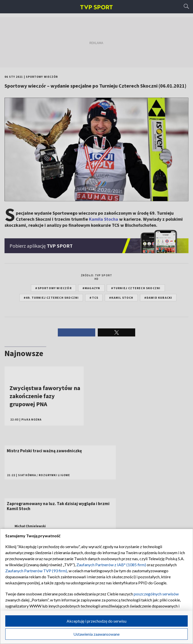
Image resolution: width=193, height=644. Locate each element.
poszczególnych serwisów (156, 594)
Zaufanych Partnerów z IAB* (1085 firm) (111, 565)
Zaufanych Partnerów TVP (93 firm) (36, 571)
